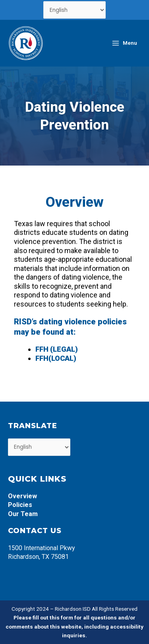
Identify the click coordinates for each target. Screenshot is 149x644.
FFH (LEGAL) (57, 349)
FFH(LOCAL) (56, 358)
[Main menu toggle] (124, 43)
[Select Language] (74, 10)
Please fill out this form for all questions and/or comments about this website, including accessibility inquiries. (74, 626)
